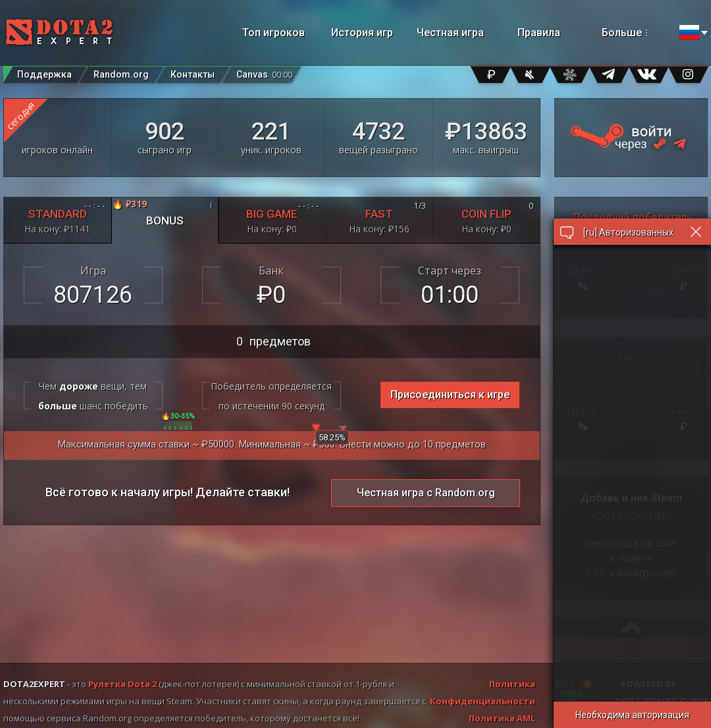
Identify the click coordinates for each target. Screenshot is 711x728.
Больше (637, 33)
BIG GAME (273, 218)
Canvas (264, 71)
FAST (379, 218)
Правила (539, 33)
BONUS (165, 212)
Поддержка (44, 74)
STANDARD (58, 218)
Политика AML (502, 718)
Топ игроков (274, 33)
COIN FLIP (487, 218)
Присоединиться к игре (450, 395)
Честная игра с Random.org (426, 493)
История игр (362, 33)
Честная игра (450, 33)
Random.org (121, 74)
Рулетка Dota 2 (122, 684)
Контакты (193, 74)
